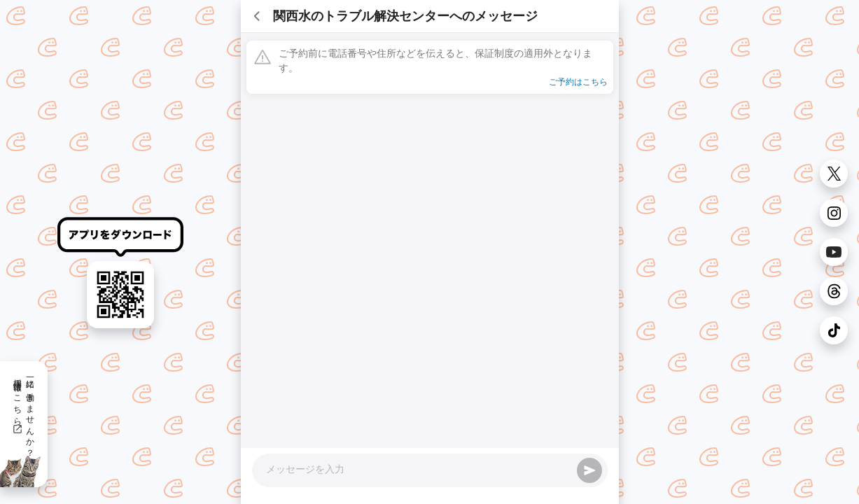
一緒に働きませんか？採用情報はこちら (23, 413)
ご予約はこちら (578, 82)
